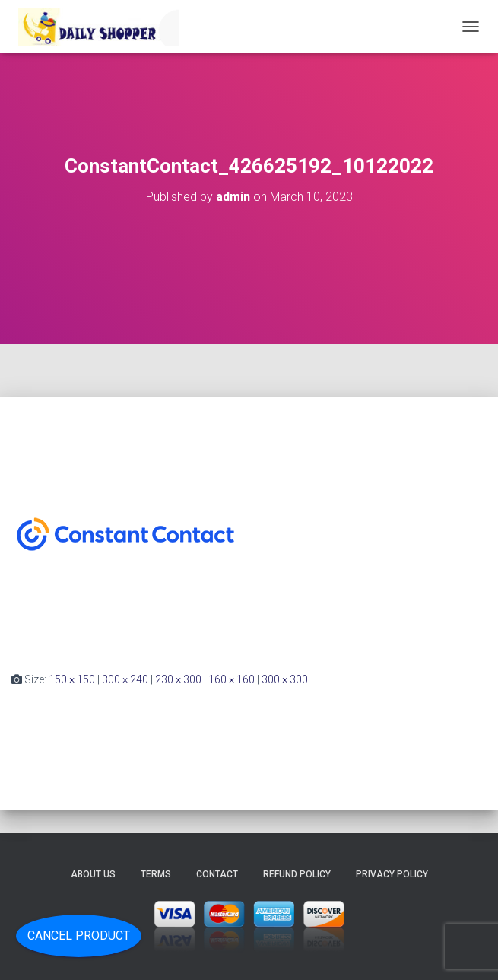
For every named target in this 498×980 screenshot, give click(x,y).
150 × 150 (72, 679)
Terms (156, 874)
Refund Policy (297, 874)
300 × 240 (125, 679)
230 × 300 (178, 679)
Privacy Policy (392, 874)
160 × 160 (232, 679)
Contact (217, 874)
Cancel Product (79, 935)
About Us (93, 874)
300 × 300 (285, 679)
